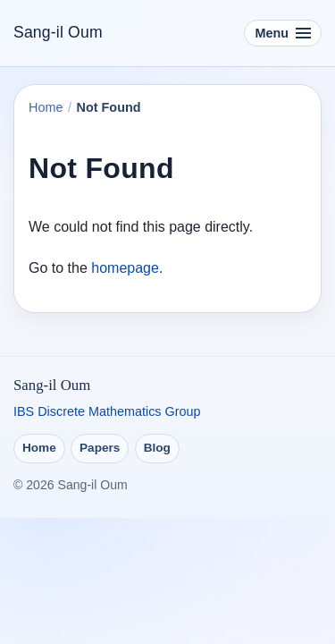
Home (46, 107)
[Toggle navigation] (283, 34)
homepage (125, 268)
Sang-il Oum (58, 32)
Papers (100, 448)
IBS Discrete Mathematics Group (107, 411)
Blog (157, 448)
